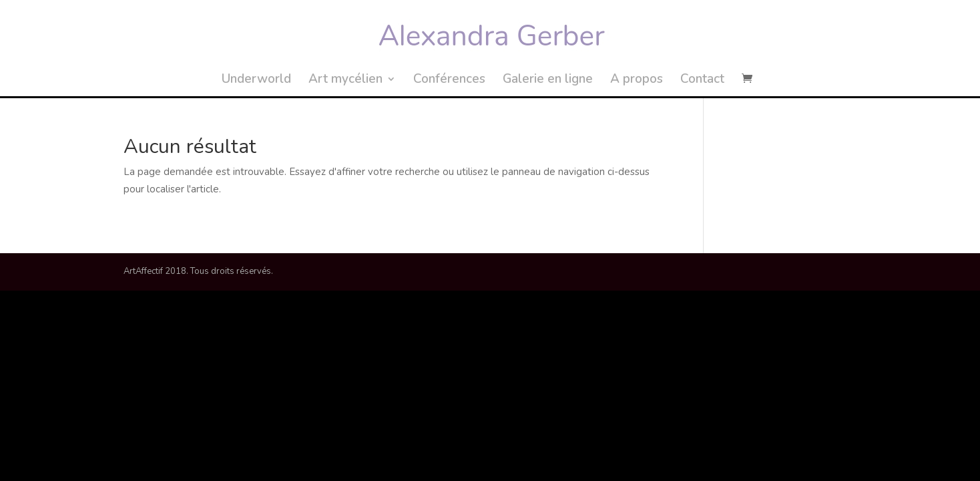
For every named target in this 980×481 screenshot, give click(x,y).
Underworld (256, 81)
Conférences (449, 81)
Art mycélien (345, 81)
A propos (637, 81)
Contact (702, 81)
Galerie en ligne (548, 81)
